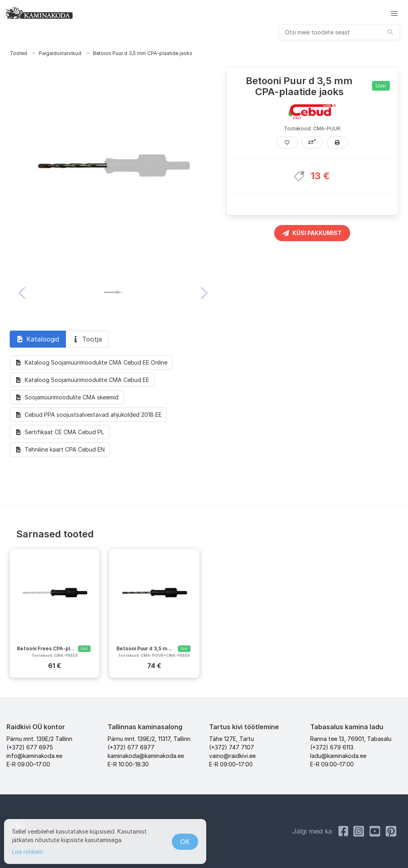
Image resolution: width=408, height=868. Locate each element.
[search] (339, 32)
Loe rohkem (27, 852)
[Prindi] (337, 142)
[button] (394, 14)
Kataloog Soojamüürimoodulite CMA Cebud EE (82, 380)
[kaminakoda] (39, 13)
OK (185, 842)
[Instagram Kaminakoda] (359, 831)
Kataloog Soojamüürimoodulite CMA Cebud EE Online (91, 362)
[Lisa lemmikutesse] (287, 142)
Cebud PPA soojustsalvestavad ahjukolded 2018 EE (88, 415)
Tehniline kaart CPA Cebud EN (60, 449)
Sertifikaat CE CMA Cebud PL (59, 432)
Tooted (18, 53)
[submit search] (390, 32)
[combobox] (339, 32)
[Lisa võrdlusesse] (312, 142)
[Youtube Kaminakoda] (375, 831)
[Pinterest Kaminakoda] (391, 831)
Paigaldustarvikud (60, 53)
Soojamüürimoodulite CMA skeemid (67, 397)
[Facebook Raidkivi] (343, 831)
